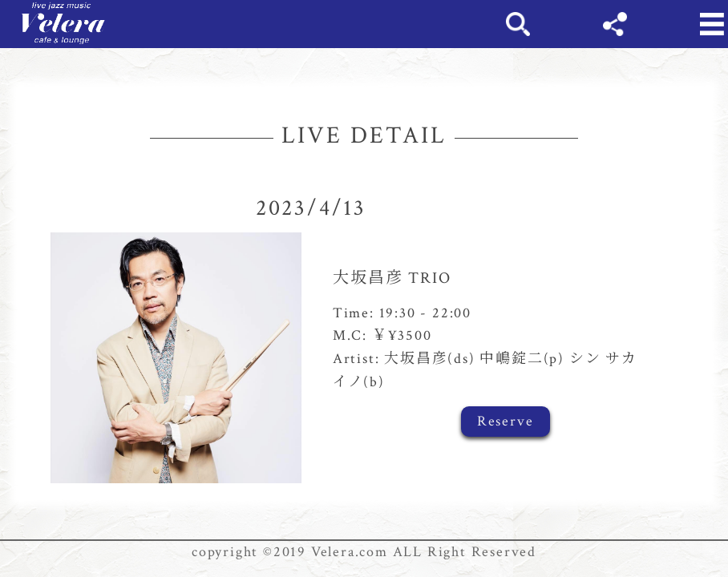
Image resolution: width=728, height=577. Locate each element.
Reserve (506, 421)
